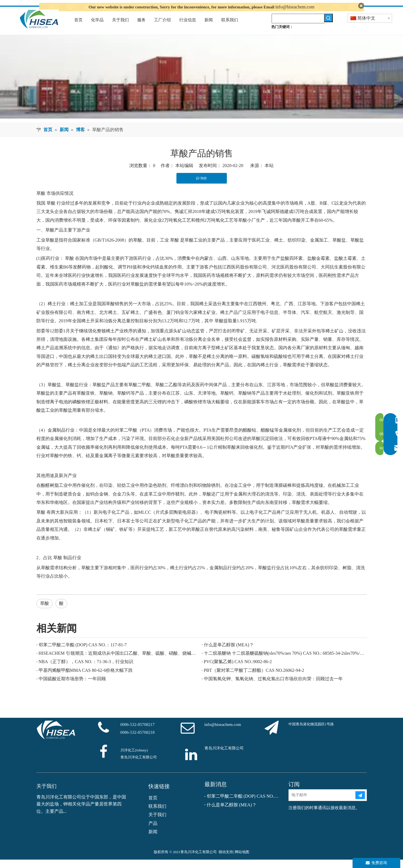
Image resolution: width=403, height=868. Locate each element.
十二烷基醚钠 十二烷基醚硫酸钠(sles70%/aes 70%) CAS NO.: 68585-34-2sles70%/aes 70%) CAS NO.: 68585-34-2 (284, 662)
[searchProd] (298, 27)
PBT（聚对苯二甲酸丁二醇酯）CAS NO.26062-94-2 (254, 679)
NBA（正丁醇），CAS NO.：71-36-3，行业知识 (86, 670)
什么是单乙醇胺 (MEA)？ (229, 653)
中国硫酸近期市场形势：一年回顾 (72, 687)
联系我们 (157, 815)
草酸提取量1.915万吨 (235, 329)
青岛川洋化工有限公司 (224, 757)
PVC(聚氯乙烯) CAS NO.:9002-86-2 (238, 670)
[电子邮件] (322, 804)
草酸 (41, 202)
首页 (153, 806)
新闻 (153, 840)
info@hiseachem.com (295, 7)
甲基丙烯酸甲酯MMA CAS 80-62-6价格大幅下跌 (86, 679)
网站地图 (242, 860)
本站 (269, 174)
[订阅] (360, 804)
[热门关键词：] (329, 26)
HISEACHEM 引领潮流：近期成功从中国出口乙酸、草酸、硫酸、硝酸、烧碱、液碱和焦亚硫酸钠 (119, 662)
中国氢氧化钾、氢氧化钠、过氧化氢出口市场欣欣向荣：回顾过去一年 (273, 687)
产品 (153, 832)
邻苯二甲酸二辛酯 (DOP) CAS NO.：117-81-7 (83, 653)
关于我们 (157, 823)
